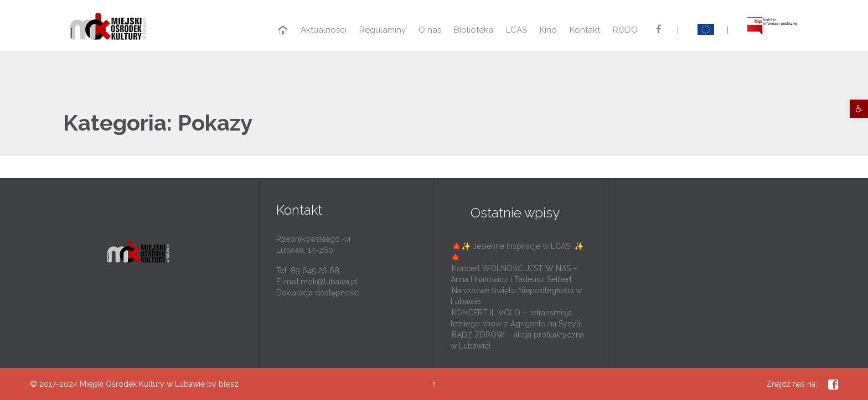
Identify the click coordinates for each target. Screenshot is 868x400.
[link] (859, 109)
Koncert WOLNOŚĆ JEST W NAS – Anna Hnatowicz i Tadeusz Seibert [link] (514, 274)
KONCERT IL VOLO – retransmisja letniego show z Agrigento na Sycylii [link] (516, 318)
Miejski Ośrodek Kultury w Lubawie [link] (142, 384)
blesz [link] (229, 384)
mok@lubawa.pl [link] (329, 282)
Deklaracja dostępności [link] (318, 293)
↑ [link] (434, 383)
